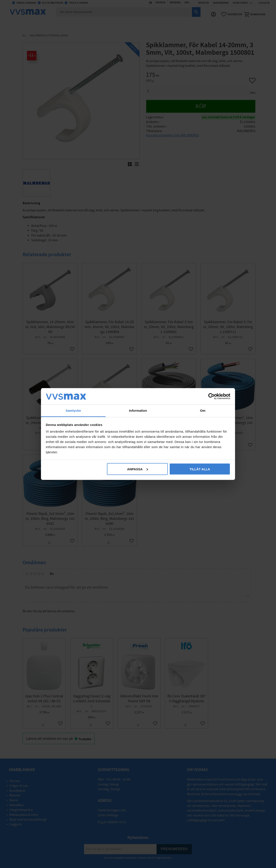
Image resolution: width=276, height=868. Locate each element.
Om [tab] (203, 411)
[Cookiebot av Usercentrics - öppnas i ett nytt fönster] (211, 396)
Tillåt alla (200, 469)
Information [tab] (138, 411)
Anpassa (137, 469)
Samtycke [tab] (73, 411)
